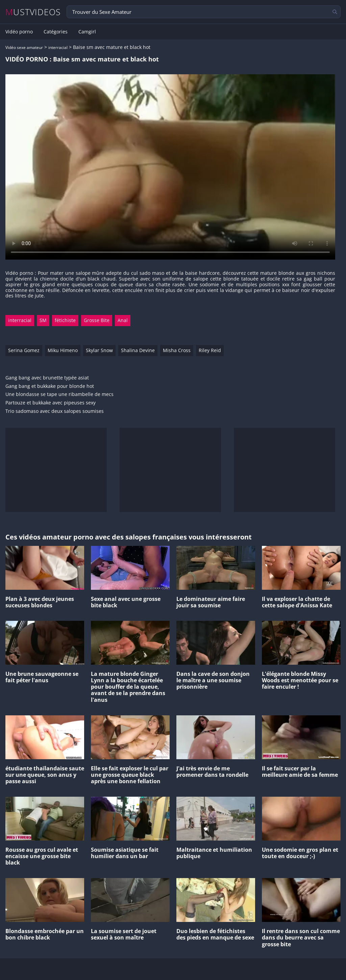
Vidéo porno (19, 32)
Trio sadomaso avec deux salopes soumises (55, 411)
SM (43, 320)
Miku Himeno (63, 350)
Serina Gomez (24, 350)
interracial (58, 47)
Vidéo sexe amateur (24, 47)
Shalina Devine (138, 350)
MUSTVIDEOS (33, 12)
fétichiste (65, 320)
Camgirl (87, 32)
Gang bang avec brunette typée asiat (47, 378)
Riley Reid (210, 350)
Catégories (56, 32)
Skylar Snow (99, 350)
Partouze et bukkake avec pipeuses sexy (51, 403)
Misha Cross (177, 350)
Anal (123, 320)
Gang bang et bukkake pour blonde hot (50, 386)
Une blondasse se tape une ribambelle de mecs (59, 394)
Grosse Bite (97, 320)
